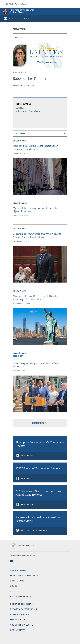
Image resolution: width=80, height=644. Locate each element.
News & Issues (18, 571)
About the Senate (21, 597)
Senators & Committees (24, 576)
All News (20, 134)
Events (14, 591)
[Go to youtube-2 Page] (12, 561)
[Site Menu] (77, 4)
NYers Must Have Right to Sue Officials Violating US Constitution (35, 298)
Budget (14, 586)
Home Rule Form (20, 615)
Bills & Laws (17, 581)
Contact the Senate (22, 604)
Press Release (20, 203)
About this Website (22, 625)
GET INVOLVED (18, 630)
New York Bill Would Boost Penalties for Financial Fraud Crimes (35, 147)
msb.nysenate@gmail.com (28, 111)
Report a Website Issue (24, 609)
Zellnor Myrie (17, 12)
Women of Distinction (23, 85)
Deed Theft (18, 356)
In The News (19, 141)
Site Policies (18, 620)
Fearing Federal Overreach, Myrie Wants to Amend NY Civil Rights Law (37, 235)
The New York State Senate (18, 4)
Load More (38, 423)
